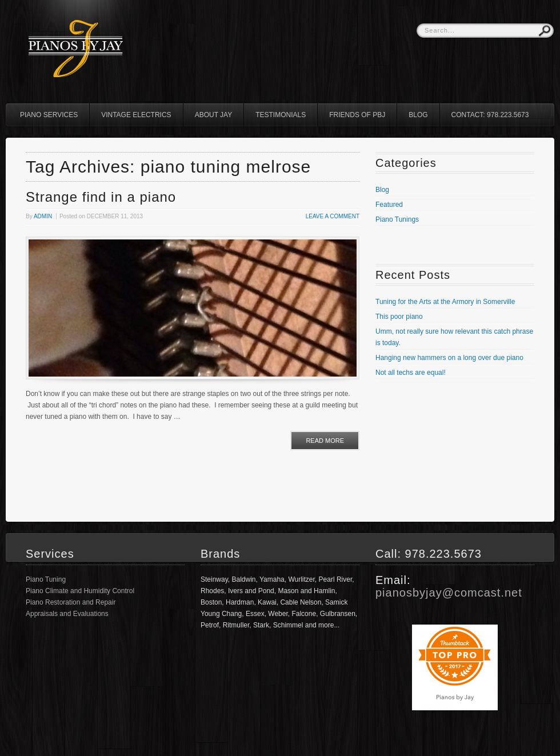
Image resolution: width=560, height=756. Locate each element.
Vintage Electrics (136, 115)
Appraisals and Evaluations (67, 614)
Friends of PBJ (357, 115)
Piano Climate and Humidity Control (80, 591)
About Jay (214, 115)
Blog (418, 115)
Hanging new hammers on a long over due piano (449, 358)
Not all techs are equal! (411, 373)
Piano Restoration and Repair (71, 602)
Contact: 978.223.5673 (490, 115)
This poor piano (399, 317)
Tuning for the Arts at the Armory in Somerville (445, 302)
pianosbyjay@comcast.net (449, 593)
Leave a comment (333, 216)
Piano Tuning (46, 579)
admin (43, 216)
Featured (389, 205)
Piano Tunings (397, 219)
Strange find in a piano (101, 197)
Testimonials (281, 115)
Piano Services (49, 115)
